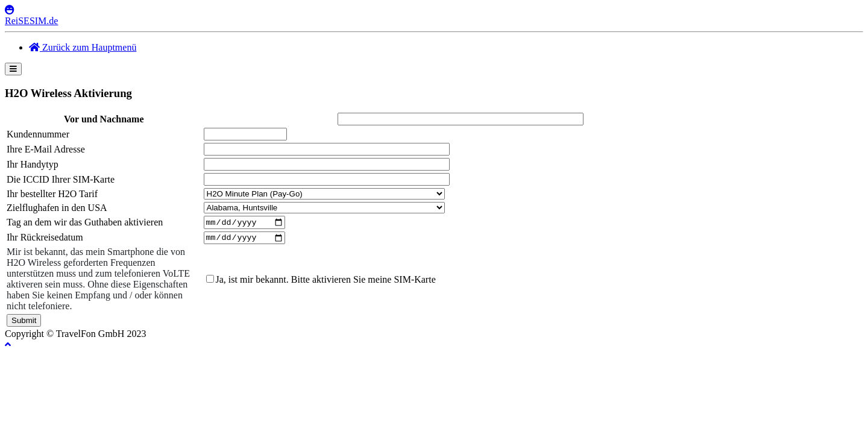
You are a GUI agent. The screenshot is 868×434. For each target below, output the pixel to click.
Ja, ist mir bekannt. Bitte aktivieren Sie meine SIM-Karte (326, 282)
